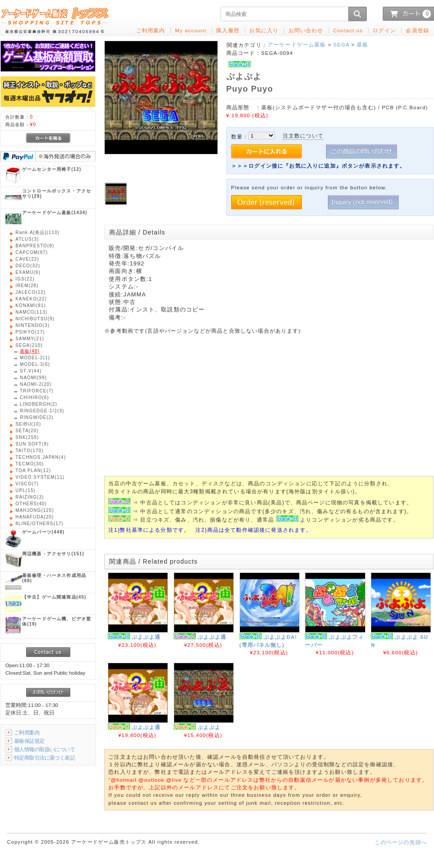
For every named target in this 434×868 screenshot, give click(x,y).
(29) (57, 194)
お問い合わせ (306, 30)
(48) (30, 351)
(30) (30, 464)
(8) (35, 246)
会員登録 (417, 30)
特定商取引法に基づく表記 (44, 758)
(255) (27, 437)
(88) (54, 578)
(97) (32, 252)
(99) (33, 378)
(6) (28, 272)
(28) (27, 286)
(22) (27, 259)
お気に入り (264, 30)
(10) (28, 424)
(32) (28, 266)
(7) (37, 391)
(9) (35, 319)
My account (191, 30)
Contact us (348, 30)
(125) (35, 510)
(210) (29, 345)
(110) (38, 232)
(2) (39, 404)
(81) (31, 305)
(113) (31, 312)
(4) (41, 457)
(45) (54, 597)
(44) (31, 371)
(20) (36, 384)
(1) (35, 358)
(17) (30, 332)
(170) (29, 451)
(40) (31, 504)
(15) (25, 490)
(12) (52, 169)
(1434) (55, 213)
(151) (53, 554)
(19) (57, 621)
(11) (40, 477)
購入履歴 (228, 30)
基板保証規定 (29, 741)
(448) (43, 532)
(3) (27, 239)
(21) (30, 339)
